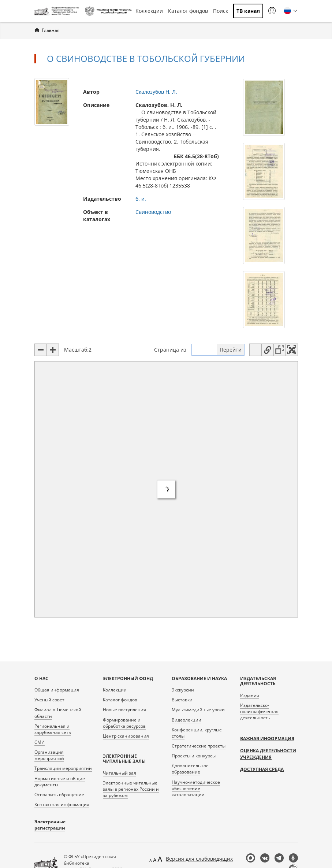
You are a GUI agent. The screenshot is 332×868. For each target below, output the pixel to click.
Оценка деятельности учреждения (268, 754)
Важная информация (267, 739)
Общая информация (57, 690)
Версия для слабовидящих (199, 859)
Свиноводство (153, 212)
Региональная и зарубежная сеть (53, 729)
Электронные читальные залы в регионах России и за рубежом (131, 789)
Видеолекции (186, 720)
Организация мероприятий (49, 755)
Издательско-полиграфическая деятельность (259, 711)
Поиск (221, 11)
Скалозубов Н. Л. (156, 92)
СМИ (40, 742)
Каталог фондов (188, 11)
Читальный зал (120, 773)
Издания (250, 695)
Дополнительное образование (190, 769)
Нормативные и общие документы (60, 782)
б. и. (141, 199)
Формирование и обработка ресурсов (124, 723)
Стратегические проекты (199, 746)
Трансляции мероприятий (63, 768)
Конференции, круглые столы (197, 733)
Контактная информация (62, 804)
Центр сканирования (126, 736)
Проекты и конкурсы (194, 756)
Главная (51, 30)
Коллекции (149, 11)
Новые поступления (124, 710)
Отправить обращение (59, 795)
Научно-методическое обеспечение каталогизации (196, 788)
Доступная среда (262, 769)
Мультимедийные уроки (198, 710)
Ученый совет (49, 700)
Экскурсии (183, 690)
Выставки (182, 700)
